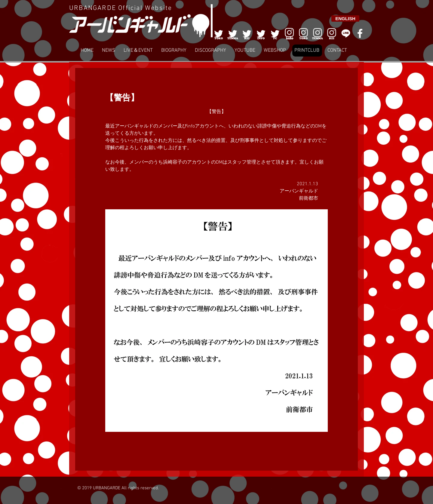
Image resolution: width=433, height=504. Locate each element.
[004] (261, 33)
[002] (233, 33)
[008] (332, 33)
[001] (219, 33)
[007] (318, 33)
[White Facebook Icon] (360, 33)
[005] (275, 33)
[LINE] (346, 33)
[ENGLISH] (345, 18)
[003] (247, 33)
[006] (289, 33)
